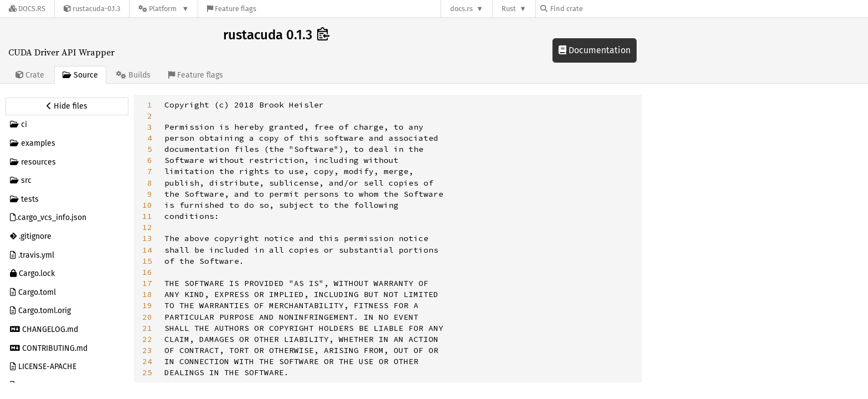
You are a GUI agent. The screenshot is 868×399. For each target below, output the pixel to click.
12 (147, 227)
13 (147, 238)
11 (147, 216)
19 (147, 305)
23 (147, 350)
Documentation (595, 50)
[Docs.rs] (27, 9)
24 (147, 361)
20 (147, 317)
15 (147, 261)
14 (147, 250)
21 (147, 328)
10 (147, 205)
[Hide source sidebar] (67, 106)
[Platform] (164, 9)
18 (147, 294)
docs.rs (461, 9)
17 (147, 283)
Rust (509, 9)
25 (147, 372)
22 (147, 339)
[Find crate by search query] (596, 9)
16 (147, 272)
